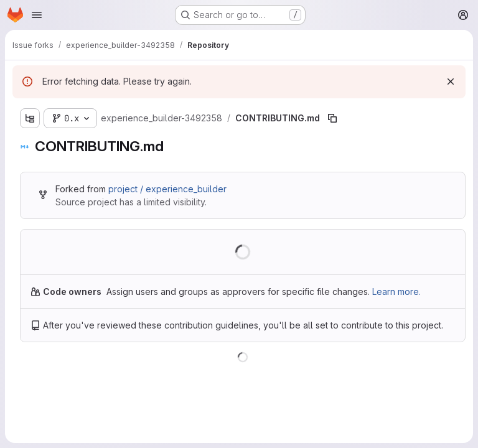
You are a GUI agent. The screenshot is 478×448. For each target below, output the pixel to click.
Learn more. (396, 292)
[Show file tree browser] (30, 118)
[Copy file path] (332, 118)
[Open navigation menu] (37, 15)
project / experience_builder (167, 189)
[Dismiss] (451, 82)
